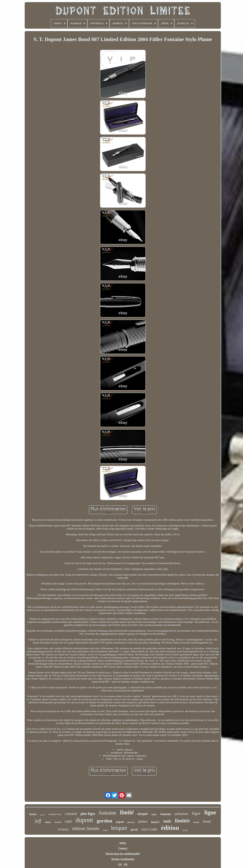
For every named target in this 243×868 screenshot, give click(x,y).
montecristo (55, 814)
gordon (104, 821)
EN (120, 864)
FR (126, 864)
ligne (210, 812)
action (105, 830)
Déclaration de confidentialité (123, 854)
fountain (166, 814)
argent (120, 822)
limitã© (155, 822)
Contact (123, 848)
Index (123, 843)
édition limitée (86, 828)
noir (167, 821)
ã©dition (63, 829)
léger (196, 813)
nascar (196, 822)
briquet (119, 828)
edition (48, 822)
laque (154, 814)
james (143, 821)
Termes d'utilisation (123, 859)
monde (58, 822)
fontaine (108, 813)
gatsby (185, 830)
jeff (38, 821)
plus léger (88, 814)
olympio (143, 814)
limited (33, 814)
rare (68, 821)
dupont (84, 820)
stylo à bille (149, 829)
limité (127, 812)
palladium (181, 814)
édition (170, 828)
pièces (42, 815)
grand (134, 830)
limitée (182, 821)
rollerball (71, 814)
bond (207, 821)
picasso (131, 822)
